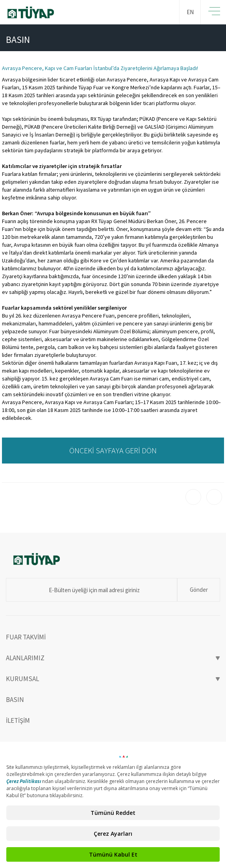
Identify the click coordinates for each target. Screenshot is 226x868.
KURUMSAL (113, 679)
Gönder (199, 590)
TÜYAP (63, 13)
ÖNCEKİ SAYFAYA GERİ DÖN (113, 450)
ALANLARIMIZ (113, 658)
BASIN (15, 700)
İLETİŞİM (18, 720)
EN (190, 12)
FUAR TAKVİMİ (26, 637)
